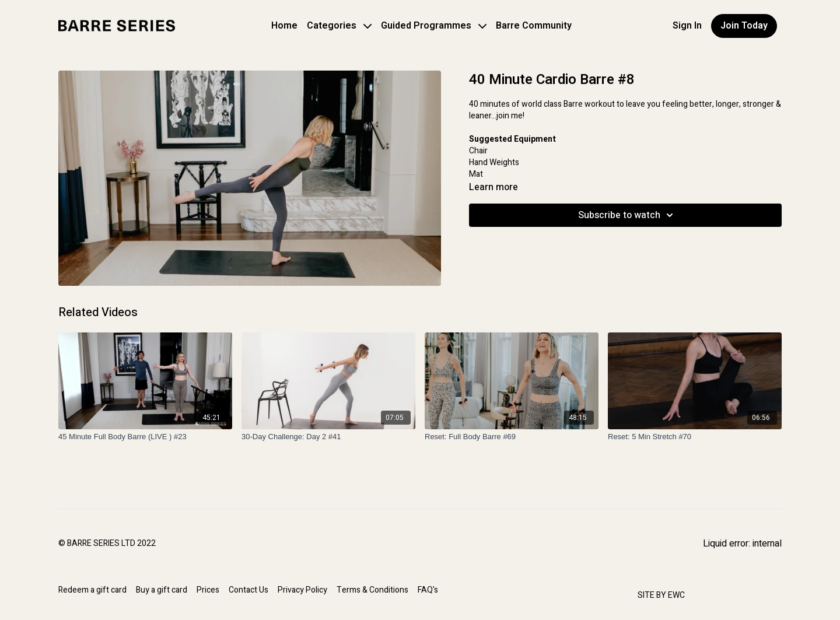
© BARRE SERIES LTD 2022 (107, 544)
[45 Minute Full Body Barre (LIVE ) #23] (145, 437)
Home (284, 26)
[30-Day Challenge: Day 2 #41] (328, 437)
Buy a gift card (162, 590)
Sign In (687, 26)
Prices (208, 590)
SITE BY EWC (661, 595)
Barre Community (534, 26)
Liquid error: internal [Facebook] (742, 544)
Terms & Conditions (372, 590)
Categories (339, 26)
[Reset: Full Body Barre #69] (512, 437)
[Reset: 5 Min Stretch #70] (695, 437)
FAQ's (428, 590)
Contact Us (249, 590)
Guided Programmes (434, 26)
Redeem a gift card (92, 590)
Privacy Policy (302, 590)
